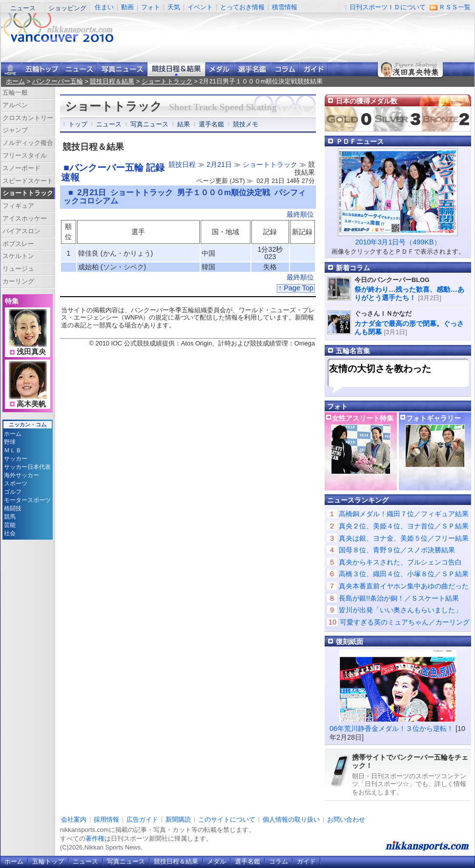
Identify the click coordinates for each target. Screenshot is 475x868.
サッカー (16, 459)
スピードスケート (28, 181)
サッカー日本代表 (27, 467)
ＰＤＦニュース (360, 141)
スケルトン (18, 256)
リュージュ (18, 269)
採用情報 (106, 819)
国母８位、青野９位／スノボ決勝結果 (397, 550)
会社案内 (74, 819)
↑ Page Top (296, 288)
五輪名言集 (353, 351)
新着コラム (353, 268)
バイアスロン (21, 231)
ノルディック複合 (28, 143)
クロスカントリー (28, 118)
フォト (151, 7)
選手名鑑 (252, 69)
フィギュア (18, 206)
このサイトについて (227, 819)
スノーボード (21, 168)
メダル (219, 69)
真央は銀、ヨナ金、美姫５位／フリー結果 (404, 538)
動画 (127, 7)
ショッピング (67, 8)
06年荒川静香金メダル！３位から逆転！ (392, 728)
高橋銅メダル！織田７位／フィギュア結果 (404, 514)
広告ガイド (142, 819)
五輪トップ (48, 861)
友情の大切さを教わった (380, 369)
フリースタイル (25, 155)
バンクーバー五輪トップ (41, 69)
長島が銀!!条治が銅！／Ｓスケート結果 (399, 598)
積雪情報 (285, 7)
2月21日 (219, 164)
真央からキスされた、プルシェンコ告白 (400, 562)
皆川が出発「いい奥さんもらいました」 (400, 610)
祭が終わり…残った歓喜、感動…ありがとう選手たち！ (409, 293)
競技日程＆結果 (176, 69)
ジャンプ (15, 130)
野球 (10, 442)
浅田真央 (31, 352)
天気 (174, 7)
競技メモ (246, 124)
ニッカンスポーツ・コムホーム (11, 69)
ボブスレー (18, 244)
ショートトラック (167, 81)
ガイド (313, 69)
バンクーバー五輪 (58, 81)
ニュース (23, 8)
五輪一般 (15, 92)
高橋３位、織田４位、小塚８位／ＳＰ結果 (404, 574)
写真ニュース (122, 69)
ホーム (15, 81)
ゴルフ (13, 492)
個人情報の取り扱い (291, 819)
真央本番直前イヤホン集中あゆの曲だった (404, 586)
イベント (200, 7)
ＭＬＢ (13, 450)
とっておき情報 (242, 7)
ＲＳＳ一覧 (455, 7)
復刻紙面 (350, 642)
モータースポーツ (27, 500)
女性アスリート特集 (363, 418)
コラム (285, 69)
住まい (104, 7)
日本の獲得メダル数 (367, 101)
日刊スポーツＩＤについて (388, 7)
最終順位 (300, 214)
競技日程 (182, 164)
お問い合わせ (346, 819)
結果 (184, 124)
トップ (78, 124)
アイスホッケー (25, 218)
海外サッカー (21, 475)
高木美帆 (31, 404)
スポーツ (16, 484)
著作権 (95, 838)
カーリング (18, 281)
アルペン (15, 105)
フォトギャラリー (434, 418)
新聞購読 (178, 819)
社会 (10, 533)
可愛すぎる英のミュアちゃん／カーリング (405, 622)
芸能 (10, 525)
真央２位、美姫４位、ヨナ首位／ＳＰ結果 (404, 526)
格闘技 (13, 508)
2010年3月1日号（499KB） (398, 242)
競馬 (10, 517)
